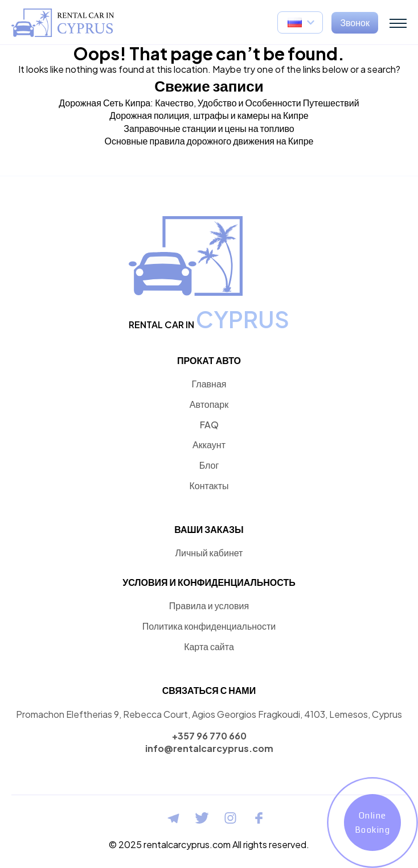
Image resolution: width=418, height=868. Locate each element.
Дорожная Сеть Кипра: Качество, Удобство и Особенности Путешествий (209, 103)
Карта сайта (209, 646)
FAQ (209, 425)
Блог (209, 465)
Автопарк (209, 404)
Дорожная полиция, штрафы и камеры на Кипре (209, 115)
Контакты (209, 485)
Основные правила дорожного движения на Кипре (209, 141)
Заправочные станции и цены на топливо (209, 128)
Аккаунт (209, 445)
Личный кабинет (209, 553)
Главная (209, 384)
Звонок (355, 22)
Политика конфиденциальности (209, 626)
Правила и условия (209, 605)
